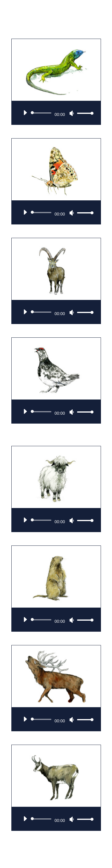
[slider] (42, 113)
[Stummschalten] (72, 113)
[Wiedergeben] (25, 113)
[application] (56, 113)
